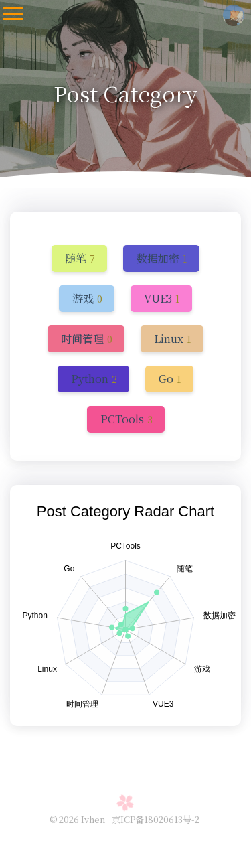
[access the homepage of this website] (234, 13)
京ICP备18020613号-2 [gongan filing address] (156, 819)
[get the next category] (81, 258)
